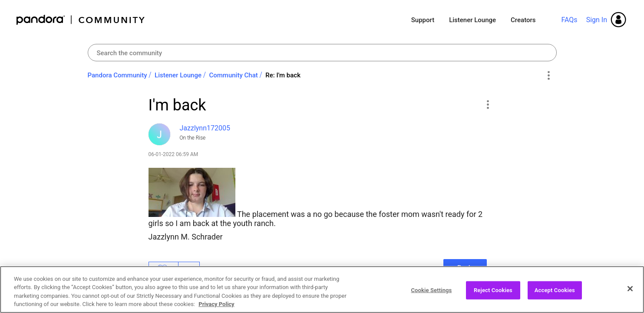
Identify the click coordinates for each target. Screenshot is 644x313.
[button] (488, 104)
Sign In (597, 20)
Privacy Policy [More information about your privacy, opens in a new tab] (216, 307)
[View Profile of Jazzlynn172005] (205, 128)
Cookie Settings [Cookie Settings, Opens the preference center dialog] (431, 293)
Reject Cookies (493, 293)
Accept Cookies (555, 293)
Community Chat (233, 75)
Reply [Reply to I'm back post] (465, 268)
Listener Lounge (472, 20)
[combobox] (322, 53)
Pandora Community (81, 20)
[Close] (630, 291)
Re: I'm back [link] (283, 75)
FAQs (569, 20)
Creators (523, 20)
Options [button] (549, 76)
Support (423, 20)
